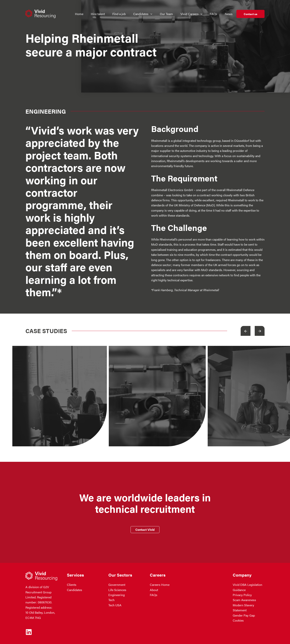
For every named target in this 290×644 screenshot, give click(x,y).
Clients (72, 585)
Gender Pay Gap (244, 615)
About (154, 590)
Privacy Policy (242, 595)
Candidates (75, 590)
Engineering (117, 595)
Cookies (238, 620)
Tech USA (115, 605)
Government (117, 585)
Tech (111, 600)
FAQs (154, 595)
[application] (153, 14)
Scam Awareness (244, 600)
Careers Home (160, 585)
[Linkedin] (29, 632)
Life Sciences (117, 590)
